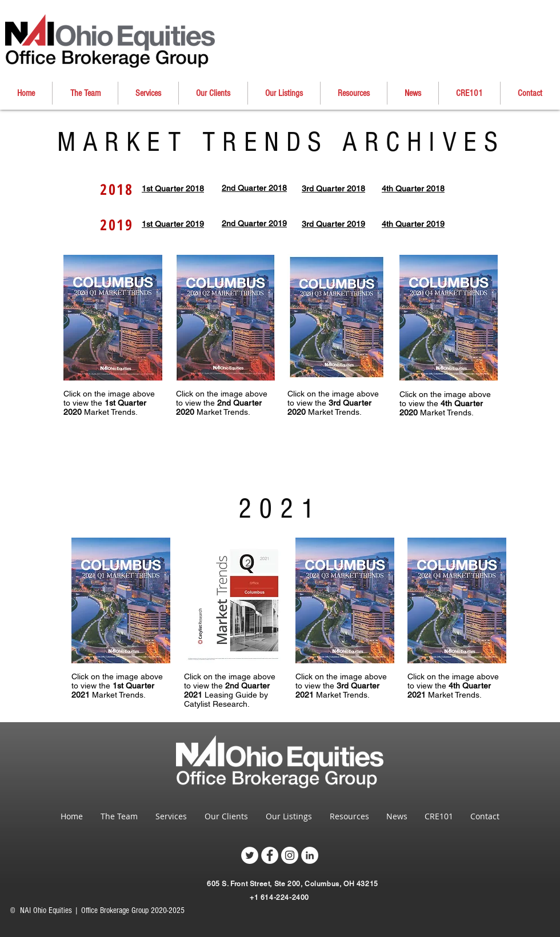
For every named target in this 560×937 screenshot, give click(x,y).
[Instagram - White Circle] (290, 855)
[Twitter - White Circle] (250, 855)
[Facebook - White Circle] (270, 855)
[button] (213, 93)
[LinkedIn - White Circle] (310, 855)
